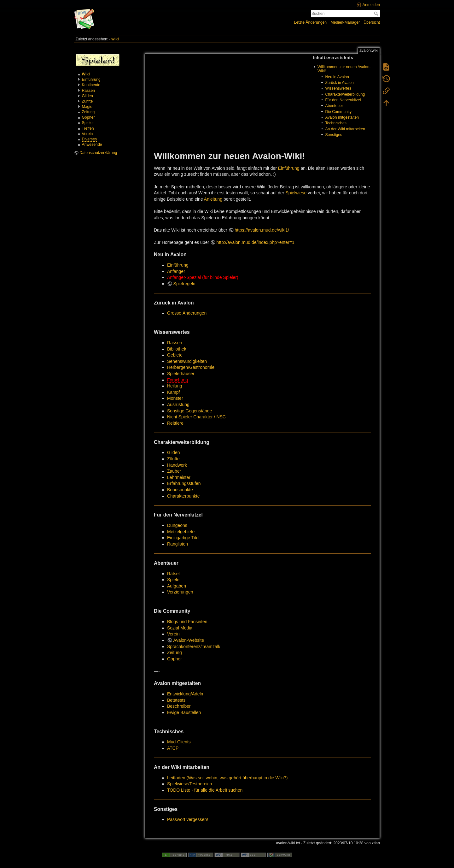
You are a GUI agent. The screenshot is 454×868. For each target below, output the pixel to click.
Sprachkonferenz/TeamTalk (194, 647)
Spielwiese (296, 193)
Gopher (88, 117)
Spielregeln (184, 284)
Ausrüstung (178, 404)
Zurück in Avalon (339, 83)
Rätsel (173, 574)
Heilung (175, 386)
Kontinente (91, 85)
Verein (87, 134)
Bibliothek (177, 349)
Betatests (176, 700)
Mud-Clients (179, 742)
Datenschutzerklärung (98, 153)
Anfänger (176, 271)
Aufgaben (177, 586)
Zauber (174, 471)
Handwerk (177, 465)
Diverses (90, 139)
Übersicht (372, 22)
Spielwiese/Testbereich (189, 784)
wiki (115, 39)
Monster (175, 398)
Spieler (88, 123)
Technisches (336, 123)
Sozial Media (180, 628)
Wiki (86, 74)
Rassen (89, 91)
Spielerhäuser (181, 374)
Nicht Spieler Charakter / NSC (196, 417)
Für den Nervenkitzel (343, 100)
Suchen (377, 14)
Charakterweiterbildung (345, 94)
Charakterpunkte (183, 496)
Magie (87, 107)
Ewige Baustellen (184, 712)
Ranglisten (178, 544)
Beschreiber (179, 706)
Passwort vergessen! (188, 819)
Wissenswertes (338, 88)
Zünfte (87, 101)
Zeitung (88, 112)
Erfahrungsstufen (184, 483)
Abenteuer (334, 106)
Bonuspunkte (180, 490)
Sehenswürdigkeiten (187, 361)
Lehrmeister (179, 477)
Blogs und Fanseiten (187, 622)
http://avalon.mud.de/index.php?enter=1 (256, 242)
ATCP (173, 748)
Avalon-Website (189, 640)
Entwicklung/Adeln (185, 694)
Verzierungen (180, 592)
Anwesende (92, 145)
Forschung (178, 380)
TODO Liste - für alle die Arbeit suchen (205, 790)
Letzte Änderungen (311, 22)
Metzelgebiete (181, 532)
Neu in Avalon (337, 77)
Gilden (87, 96)
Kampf (173, 392)
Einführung (91, 80)
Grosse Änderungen (187, 313)
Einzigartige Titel (183, 538)
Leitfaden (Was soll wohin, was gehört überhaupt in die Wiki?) (227, 778)
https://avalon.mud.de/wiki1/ (262, 230)
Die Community (338, 112)
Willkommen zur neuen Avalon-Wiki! (344, 69)
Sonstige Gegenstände (189, 411)
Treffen (88, 128)
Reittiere (175, 423)
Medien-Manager (345, 22)
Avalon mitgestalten (342, 117)
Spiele (173, 580)
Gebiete (175, 355)
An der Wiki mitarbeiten (345, 129)
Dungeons (177, 525)
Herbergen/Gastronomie (191, 367)
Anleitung (213, 199)
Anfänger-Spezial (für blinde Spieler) (203, 277)
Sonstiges (334, 135)
